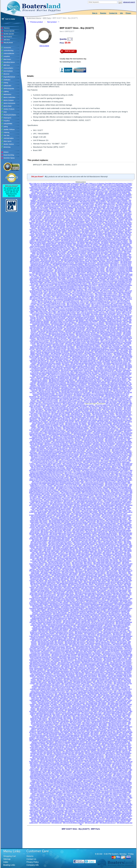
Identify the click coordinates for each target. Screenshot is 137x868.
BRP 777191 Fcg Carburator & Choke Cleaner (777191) (107, 305)
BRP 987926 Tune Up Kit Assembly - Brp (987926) (60, 319)
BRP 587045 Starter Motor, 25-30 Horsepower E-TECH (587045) (84, 746)
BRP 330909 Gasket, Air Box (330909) (73, 257)
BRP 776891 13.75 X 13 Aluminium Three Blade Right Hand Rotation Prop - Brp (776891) (69, 299)
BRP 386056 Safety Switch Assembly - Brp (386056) (58, 211)
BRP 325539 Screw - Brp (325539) (55, 221)
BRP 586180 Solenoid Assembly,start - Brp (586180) (57, 245)
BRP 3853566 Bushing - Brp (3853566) (87, 321)
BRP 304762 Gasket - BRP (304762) (86, 695)
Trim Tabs (7, 135)
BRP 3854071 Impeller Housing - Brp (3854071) (63, 323)
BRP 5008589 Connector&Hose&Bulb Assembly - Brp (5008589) (113, 195)
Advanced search (129, 2)
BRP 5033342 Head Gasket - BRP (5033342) (64, 656)
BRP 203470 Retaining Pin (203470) (72, 193)
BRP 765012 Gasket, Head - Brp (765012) (87, 373)
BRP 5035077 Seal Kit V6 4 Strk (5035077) (83, 667)
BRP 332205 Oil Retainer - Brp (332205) (62, 224)
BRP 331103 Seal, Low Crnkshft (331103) (102, 557)
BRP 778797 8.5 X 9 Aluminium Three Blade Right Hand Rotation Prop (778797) (70, 310)
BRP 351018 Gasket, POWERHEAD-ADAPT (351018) (112, 720)
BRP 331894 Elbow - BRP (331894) (42, 559)
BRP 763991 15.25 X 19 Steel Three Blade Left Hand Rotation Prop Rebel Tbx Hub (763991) (62, 782)
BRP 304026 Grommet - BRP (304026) (120, 693)
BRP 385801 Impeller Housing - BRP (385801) (94, 728)
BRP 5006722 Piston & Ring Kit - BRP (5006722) (53, 612)
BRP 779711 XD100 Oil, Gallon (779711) (93, 312)
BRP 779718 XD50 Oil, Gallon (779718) (65, 313)
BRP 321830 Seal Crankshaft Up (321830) (85, 533)
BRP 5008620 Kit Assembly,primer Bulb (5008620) (53, 199)
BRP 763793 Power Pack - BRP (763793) (85, 771)
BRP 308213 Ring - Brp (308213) (48, 275)
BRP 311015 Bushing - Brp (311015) (114, 275)
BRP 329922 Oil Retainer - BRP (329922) (70, 704)
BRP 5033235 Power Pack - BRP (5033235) (62, 653)
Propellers (7, 121)
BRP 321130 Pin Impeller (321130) (62, 529)
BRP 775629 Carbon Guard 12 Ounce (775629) (109, 295)
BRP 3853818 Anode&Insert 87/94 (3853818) (110, 727)
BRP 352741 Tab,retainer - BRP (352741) (57, 722)
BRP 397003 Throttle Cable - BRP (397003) (86, 734)
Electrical (6, 74)
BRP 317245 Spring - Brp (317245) (40, 408)
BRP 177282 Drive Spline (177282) (62, 189)
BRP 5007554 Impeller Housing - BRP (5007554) (76, 622)
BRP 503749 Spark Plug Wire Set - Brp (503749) (82, 448)
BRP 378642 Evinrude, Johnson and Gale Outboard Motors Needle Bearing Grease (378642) (93, 349)
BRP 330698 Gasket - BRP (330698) (101, 555)
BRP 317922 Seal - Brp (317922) (55, 215)
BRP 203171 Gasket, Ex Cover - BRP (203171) (49, 502)
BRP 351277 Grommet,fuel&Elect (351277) (96, 721)
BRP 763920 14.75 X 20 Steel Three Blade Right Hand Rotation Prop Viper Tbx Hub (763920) (88, 475)
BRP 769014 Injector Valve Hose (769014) (112, 291)
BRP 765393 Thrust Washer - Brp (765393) (115, 458)
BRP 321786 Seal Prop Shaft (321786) (97, 532)
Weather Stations (9, 144)
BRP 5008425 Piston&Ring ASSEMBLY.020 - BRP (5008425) (69, 628)
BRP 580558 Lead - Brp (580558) (122, 452)
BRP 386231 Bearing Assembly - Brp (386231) (114, 211)
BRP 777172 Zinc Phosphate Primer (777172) (66, 300)
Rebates (6, 152)
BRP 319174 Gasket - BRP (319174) (77, 702)
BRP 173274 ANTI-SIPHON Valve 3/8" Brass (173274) (71, 342)
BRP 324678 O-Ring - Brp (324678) (94, 220)
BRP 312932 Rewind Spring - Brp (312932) (72, 207)
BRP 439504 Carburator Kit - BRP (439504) (77, 597)
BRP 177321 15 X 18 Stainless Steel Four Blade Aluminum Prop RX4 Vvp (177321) (94, 690)
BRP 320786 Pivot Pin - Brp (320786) (47, 254)
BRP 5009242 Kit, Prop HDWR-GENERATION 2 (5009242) (85, 631)
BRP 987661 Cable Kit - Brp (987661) (56, 317)
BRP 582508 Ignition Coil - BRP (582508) (99, 709)
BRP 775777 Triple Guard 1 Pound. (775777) (42, 298)
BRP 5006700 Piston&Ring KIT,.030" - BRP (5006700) (113, 750)
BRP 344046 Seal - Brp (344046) (100, 231)
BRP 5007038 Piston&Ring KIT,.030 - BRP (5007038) (99, 618)
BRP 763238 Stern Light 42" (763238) (65, 748)
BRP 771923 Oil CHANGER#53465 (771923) (114, 802)
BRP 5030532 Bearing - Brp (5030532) (115, 440)
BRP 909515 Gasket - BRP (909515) (110, 812)
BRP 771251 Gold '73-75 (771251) (82, 292)
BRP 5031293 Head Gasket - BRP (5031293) (51, 643)
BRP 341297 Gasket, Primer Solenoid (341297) (67, 229)
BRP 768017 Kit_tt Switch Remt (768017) (117, 798)
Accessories (7, 48)
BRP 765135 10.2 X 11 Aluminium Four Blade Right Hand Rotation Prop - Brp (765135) (71, 376)
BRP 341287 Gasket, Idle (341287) (51, 572)
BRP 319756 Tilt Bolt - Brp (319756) (55, 253)
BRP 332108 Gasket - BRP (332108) (107, 559)
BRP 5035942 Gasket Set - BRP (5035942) (56, 670)
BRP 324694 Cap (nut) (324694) (115, 220)
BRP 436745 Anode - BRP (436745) (64, 593)
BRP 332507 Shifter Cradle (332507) (118, 704)
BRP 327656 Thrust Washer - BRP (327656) (65, 548)
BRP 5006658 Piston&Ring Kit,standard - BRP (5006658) (97, 604)
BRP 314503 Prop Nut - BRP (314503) (70, 518)
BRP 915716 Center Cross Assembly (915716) (78, 813)
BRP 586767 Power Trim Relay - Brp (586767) (114, 246)
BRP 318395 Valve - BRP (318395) (61, 700)
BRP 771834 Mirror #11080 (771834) (120, 800)
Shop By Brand (8, 43)
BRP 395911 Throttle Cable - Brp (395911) (49, 427)
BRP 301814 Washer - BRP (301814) (91, 504)
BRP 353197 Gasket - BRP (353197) (80, 722)
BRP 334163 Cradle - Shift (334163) (100, 714)
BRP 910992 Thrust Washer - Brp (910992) (77, 466)
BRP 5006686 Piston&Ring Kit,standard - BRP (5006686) (63, 610)
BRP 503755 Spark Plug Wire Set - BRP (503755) (98, 761)
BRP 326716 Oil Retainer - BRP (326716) (60, 546)
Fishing (6, 83)
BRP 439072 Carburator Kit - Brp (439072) (48, 241)
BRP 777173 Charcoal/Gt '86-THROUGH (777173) (95, 300)
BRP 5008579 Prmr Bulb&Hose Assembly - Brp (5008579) (56, 395)
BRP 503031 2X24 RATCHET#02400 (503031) (108, 637)
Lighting (6, 92)
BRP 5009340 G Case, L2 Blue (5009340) (62, 438)
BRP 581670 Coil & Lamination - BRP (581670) (73, 709)
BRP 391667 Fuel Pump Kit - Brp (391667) (101, 355)
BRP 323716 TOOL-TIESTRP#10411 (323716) (57, 218)
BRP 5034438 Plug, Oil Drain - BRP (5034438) (43, 664)
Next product (53, 22)
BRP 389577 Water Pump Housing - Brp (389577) (98, 353)
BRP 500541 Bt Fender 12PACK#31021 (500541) (83, 603)
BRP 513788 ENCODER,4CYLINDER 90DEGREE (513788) (55, 452)
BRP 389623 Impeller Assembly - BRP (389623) (53, 585)
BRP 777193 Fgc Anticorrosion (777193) (70, 462)
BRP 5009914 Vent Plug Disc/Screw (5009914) (93, 202)
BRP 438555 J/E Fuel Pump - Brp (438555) (75, 236)
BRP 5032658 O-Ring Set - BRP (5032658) (88, 647)
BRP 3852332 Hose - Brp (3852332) (98, 424)
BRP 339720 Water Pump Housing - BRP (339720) (96, 568)
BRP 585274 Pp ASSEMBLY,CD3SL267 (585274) (100, 742)
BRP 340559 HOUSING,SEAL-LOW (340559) (97, 569)
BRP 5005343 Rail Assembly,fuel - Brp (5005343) (106, 433)
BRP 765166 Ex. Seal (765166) (45, 285)
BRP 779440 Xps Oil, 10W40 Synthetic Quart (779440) (57, 810)
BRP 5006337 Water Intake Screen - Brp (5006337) (44, 436)
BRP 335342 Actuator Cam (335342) (77, 227)
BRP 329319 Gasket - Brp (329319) (61, 256)
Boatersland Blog (9, 155)
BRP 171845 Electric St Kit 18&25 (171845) (52, 685)
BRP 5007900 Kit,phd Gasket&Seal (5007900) (90, 625)
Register (103, 13)
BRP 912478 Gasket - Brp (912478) (46, 377)
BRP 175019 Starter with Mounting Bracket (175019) (88, 501)
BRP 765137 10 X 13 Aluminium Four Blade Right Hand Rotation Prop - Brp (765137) (63, 284)
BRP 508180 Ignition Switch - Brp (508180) (115, 209)
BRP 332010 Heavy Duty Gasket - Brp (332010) (53, 415)
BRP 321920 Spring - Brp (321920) (56, 278)
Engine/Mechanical (9, 77)
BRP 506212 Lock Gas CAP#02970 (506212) (50, 679)
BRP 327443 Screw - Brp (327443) (99, 410)
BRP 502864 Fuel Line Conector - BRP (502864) (114, 632)
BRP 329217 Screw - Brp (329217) (40, 413)
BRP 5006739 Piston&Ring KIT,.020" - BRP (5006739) (107, 617)
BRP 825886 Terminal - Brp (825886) (89, 465)
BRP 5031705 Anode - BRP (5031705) (43, 757)
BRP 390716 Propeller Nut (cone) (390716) (48, 355)
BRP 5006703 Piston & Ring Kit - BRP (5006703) (76, 752)
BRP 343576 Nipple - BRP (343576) (117, 572)
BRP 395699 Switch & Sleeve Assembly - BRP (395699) (53, 732)
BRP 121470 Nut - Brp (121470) (91, 397)
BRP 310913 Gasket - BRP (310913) (103, 509)
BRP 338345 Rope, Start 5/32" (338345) (107, 565)
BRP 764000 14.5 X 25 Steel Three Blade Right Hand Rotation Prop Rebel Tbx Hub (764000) (58, 481)
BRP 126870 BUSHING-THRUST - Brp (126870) (115, 397)
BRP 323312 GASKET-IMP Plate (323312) (110, 536)
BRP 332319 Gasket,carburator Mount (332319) (88, 224)
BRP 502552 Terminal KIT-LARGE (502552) (87, 632)
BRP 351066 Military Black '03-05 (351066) (70, 721)
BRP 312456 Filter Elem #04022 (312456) (60, 512)
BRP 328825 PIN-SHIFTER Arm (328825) (77, 553)
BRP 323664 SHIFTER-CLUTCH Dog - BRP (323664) (116, 539)
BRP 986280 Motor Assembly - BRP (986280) (68, 819)
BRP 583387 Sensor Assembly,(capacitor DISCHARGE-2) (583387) (109, 241)
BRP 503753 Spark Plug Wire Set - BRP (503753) (69, 761)
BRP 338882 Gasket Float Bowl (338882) (76, 566)
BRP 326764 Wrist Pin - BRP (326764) (105, 546)
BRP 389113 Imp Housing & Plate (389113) (103, 426)
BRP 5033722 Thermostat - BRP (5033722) (90, 658)
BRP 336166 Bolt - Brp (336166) (47, 419)
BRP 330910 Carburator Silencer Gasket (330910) (70, 222)
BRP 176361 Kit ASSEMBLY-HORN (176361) (107, 688)
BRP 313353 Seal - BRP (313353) (81, 514)
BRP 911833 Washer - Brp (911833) (93, 316)
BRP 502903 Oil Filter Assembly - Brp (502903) (118, 438)
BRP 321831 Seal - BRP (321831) (108, 533)
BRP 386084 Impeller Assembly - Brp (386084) (87, 211)
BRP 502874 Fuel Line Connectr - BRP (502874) (82, 635)
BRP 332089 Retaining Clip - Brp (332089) (79, 415)
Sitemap (7, 859)
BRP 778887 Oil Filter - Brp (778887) (46, 312)
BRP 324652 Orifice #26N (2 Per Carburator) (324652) (59, 409)
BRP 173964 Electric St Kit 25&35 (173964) (50, 497)
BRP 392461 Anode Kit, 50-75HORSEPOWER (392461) (79, 729)
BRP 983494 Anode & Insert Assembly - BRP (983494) (79, 816)
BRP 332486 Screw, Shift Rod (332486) (96, 257)
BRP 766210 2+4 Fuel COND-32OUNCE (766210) (86, 792)
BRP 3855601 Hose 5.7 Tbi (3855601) (48, 426)
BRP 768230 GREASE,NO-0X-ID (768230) (97, 459)
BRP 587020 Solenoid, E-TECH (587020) (53, 746)
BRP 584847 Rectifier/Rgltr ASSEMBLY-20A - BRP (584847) (95, 739)
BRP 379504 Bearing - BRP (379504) (40, 578)
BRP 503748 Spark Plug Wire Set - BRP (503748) (54, 760)
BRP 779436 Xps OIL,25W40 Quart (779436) (95, 462)
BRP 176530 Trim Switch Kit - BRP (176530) (98, 689)
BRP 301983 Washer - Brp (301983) (93, 193)
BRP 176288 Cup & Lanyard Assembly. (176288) (50, 344)
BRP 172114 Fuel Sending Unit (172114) (112, 341)
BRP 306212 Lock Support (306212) (87, 274)
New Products (8, 37)
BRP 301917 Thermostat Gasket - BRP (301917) (117, 504)
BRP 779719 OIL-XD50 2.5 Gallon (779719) (65, 465)
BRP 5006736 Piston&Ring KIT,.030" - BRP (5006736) (116, 615)
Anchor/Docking (9, 51)
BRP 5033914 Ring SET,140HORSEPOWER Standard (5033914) (81, 447)
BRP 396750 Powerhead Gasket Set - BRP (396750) (58, 734)
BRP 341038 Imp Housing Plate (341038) (62, 571)
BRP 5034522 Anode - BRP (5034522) (68, 664)
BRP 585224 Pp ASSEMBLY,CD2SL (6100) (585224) (70, 742)
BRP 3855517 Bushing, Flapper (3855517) (116, 380)
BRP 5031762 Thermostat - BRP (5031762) (92, 757)
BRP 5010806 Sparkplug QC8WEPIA (93, 484)
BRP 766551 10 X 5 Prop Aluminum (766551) (115, 796)
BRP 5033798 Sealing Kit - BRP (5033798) (115, 658)
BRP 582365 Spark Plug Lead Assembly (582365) (75, 241)
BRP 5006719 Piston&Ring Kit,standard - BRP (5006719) (86, 611)
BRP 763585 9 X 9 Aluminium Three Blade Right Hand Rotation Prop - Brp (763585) (82, 280)
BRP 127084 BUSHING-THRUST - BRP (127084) (75, 683)
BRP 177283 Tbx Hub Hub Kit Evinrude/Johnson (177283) (90, 189)
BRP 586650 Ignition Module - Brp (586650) (88, 246)
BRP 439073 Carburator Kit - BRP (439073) (53, 596)
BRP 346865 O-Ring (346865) (56, 484)
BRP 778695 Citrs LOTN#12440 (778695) (48, 307)
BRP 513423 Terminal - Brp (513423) (85, 263)
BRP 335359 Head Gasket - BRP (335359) (109, 717)
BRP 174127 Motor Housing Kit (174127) (62, 210)
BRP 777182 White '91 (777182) (76, 303)
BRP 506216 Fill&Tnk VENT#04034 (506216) (56, 681)
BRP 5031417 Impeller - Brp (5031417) (51, 330)
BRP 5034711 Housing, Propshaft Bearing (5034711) (94, 337)
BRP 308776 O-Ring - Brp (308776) (92, 204)
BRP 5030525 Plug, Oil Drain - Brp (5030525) (50, 325)
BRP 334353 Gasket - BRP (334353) (41, 715)
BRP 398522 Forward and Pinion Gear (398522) (103, 427)
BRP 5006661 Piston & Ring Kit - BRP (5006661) (86, 605)
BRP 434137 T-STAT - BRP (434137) (120, 589)
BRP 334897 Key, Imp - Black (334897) (115, 715)
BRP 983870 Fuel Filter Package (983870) (108, 816)
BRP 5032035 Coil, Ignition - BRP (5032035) (82, 644)
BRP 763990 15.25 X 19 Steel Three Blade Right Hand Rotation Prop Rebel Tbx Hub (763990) (102, 479)
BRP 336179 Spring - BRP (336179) (82, 562)
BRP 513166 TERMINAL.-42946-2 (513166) (98, 451)
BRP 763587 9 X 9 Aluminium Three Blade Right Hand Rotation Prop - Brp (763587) (74, 281)
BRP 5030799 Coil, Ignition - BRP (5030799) (44, 640)
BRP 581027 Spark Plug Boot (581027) (108, 263)
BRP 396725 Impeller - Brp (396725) (60, 360)
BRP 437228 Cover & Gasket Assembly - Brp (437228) (76, 370)
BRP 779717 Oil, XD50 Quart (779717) (41, 313)
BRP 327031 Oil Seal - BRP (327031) (94, 547)
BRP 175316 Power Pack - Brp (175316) (108, 210)
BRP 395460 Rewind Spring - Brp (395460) (84, 358)
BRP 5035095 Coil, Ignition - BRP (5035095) (109, 667)
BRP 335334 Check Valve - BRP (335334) (84, 717)
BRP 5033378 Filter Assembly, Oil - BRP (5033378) (92, 656)
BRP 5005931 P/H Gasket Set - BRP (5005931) (104, 735)
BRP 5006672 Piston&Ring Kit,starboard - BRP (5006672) (104, 607)
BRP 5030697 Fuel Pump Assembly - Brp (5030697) (78, 325)
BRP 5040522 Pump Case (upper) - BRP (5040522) (100, 674)
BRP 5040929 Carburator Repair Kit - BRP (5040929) (82, 676)
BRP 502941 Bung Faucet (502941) (81, 433)
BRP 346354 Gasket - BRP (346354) (96, 576)
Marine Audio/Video (9, 97)
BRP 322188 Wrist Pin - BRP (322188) (47, 534)
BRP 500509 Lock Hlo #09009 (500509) (64, 600)
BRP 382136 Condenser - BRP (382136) (81, 579)
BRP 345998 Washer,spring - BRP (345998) (116, 575)
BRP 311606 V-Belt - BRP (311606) (117, 511)
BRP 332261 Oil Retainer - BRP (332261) (85, 561)
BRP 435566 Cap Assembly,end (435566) (65, 367)
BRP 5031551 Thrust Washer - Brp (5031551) (78, 331)
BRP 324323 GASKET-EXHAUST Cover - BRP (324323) (64, 541)
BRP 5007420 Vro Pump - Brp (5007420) (100, 391)
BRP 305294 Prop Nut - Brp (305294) (84, 195)
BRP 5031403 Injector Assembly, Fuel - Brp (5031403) (68, 441)
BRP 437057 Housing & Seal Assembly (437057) (88, 593)
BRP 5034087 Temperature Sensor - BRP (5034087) (45, 661)
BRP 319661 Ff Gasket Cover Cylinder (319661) (103, 523)
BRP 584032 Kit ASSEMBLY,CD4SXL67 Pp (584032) (82, 711)
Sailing (6, 127)
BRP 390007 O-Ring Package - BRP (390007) (81, 585)
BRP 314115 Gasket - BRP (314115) (90, 516)
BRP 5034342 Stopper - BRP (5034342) (69, 663)
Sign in (95, 13)
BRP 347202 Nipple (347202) (74, 484)
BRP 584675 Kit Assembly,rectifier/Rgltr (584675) (64, 739)
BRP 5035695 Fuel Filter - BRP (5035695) (62, 668)
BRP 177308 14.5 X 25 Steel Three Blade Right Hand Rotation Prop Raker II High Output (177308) (57, 183)
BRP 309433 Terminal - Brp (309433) (92, 275)
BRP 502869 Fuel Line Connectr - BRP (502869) (98, 633)
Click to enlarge (44, 46)
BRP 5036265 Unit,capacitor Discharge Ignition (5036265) (63, 671)
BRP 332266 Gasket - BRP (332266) (108, 561)
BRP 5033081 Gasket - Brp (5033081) (111, 334)
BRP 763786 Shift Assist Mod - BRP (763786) (77, 767)
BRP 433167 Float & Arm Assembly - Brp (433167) (104, 429)
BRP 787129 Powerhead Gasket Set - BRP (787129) (113, 810)
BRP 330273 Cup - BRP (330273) (67, 554)
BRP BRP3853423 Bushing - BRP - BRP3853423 (90, 821)
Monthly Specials (9, 34)
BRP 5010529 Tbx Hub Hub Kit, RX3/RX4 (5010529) (89, 438)
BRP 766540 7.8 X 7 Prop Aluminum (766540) (114, 792)
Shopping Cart (10, 856)
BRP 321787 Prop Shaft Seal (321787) (120, 532)
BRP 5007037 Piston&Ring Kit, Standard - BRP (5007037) (66, 618)
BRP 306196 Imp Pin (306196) (67, 274)
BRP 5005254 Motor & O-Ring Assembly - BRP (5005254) (102, 601)
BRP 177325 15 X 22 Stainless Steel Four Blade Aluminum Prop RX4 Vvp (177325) (89, 692)
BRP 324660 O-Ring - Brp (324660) (73, 220)
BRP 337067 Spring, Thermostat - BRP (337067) (107, 564)
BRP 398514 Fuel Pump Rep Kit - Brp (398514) (118, 235)
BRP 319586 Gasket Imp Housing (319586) (76, 523)
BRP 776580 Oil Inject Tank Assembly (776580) (102, 805)
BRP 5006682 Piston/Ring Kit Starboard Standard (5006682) (102, 608)
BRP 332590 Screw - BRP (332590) (61, 706)
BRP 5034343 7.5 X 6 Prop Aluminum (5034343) (95, 663)
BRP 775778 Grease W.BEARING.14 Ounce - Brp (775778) (73, 298)
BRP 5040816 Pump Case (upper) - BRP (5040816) (51, 676)
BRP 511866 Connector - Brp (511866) (74, 451)
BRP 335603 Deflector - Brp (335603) (48, 228)
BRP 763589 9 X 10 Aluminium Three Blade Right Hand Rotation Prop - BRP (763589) (86, 766)
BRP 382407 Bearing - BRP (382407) (78, 580)
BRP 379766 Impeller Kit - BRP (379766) (88, 578)
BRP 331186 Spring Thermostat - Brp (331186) (118, 222)
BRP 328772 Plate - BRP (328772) (55, 553)
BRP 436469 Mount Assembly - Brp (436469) (80, 431)
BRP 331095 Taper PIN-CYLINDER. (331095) (76, 557)
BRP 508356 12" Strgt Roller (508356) (80, 707)
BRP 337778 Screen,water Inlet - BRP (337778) (58, 565)
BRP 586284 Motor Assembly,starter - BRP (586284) (86, 743)
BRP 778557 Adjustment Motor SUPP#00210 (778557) (78, 806)
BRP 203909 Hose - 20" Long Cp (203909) (98, 502)
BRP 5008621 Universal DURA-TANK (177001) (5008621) (85, 199)
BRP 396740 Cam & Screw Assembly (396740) (85, 360)
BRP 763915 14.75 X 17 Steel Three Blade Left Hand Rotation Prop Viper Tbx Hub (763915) (84, 490)
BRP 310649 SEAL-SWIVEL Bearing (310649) (58, 509)
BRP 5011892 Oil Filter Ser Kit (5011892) (117, 484)
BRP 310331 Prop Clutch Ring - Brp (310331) (57, 206)
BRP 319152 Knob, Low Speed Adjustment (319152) (108, 252)
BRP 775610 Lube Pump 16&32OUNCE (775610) (57, 295)
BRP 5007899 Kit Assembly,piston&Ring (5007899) (62, 625)
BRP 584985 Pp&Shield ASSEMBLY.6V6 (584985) (53, 741)
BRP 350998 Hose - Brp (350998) (114, 232)
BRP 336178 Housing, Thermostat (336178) (72, 228)
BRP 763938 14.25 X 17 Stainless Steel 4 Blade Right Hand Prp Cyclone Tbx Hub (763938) (96, 371)
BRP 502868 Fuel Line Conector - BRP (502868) (69, 633)
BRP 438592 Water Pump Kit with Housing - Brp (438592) (110, 238)
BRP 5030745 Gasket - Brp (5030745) (54, 327)
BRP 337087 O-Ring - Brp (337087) (87, 419)
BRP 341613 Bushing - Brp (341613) (92, 229)
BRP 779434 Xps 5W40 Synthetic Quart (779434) (85, 770)
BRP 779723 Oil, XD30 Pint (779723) (87, 313)
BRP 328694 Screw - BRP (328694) (49, 551)
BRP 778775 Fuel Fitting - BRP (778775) (52, 768)
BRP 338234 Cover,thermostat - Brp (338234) (62, 346)
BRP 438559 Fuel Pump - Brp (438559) (48, 238)
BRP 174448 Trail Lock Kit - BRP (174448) (109, 498)
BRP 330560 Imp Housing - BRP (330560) (56, 555)
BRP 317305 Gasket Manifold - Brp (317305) (64, 408)
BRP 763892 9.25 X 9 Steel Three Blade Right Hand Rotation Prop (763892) (107, 454)
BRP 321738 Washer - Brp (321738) (117, 207)
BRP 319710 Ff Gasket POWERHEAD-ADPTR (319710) (67, 525)
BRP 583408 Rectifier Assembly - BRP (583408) (50, 710)
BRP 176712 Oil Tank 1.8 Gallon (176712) (71, 401)
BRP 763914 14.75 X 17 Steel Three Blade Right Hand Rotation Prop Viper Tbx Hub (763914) (86, 774)
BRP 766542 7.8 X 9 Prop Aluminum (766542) (68, 793)
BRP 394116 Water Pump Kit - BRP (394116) (73, 731)
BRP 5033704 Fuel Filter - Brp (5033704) (63, 335)
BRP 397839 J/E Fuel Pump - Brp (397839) (42, 362)
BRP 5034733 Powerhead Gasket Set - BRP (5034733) (45, 665)
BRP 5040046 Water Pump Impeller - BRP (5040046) (54, 763)
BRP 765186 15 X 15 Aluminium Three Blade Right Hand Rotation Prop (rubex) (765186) (80, 270)
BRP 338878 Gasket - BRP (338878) (53, 566)
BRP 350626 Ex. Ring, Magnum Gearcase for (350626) (45, 232)
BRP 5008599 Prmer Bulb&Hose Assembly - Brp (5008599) (46, 196)
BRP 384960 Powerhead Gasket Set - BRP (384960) (92, 725)
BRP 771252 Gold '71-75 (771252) (102, 292)
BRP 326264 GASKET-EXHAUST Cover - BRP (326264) (112, 544)
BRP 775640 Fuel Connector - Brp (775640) (64, 296)
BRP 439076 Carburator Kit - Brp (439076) (118, 260)
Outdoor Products (9, 109)
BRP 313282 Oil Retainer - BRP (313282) (110, 512)
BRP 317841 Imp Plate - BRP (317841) (51, 523)
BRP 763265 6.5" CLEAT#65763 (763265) (111, 748)
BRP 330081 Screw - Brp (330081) (81, 413)
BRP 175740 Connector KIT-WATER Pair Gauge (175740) (54, 688)
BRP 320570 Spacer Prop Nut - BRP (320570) (86, 526)
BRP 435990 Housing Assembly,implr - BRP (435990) (112, 592)
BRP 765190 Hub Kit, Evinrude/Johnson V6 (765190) (86, 458)
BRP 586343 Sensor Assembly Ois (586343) (114, 743)
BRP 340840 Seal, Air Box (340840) (39, 571)
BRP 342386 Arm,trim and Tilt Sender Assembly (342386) (63, 420)
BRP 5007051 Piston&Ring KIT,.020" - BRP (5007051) (62, 619)
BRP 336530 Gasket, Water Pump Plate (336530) (107, 562)
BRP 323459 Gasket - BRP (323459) (84, 537)
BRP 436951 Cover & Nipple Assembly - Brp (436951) (111, 369)
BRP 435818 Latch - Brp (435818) (114, 367)
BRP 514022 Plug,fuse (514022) (82, 452)
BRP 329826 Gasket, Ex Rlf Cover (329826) (72, 703)
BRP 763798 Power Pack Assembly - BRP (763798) (113, 771)
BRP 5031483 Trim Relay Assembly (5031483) (51, 331)
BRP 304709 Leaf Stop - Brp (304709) (46, 274)
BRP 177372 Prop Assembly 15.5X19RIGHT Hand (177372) (59, 402)
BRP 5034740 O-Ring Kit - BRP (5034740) (73, 665)
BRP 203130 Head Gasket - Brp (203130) (49, 193)
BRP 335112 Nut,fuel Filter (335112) (95, 260)
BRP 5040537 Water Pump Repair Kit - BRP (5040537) (91, 675)
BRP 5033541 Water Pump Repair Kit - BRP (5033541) (74, 657)
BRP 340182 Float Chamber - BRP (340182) (49, 569)
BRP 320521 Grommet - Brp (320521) (98, 253)
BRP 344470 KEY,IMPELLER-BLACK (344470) (92, 573)
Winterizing (7, 147)
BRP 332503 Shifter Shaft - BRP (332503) (94, 704)
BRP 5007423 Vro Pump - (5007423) (47, 392)
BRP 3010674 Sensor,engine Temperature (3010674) (65, 504)
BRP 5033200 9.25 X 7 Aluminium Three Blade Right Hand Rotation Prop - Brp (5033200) (65, 445)
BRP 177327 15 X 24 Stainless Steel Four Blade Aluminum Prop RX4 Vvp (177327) (72, 186)
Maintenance (7, 94)
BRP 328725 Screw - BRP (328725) (71, 551)
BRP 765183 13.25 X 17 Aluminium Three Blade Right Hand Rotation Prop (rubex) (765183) (79, 268)
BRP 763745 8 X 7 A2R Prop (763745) (103, 282)
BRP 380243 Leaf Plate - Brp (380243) (76, 424)
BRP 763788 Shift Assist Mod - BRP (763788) (104, 767)
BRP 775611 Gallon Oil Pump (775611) (83, 295)
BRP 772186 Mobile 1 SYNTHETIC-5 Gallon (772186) (69, 803)
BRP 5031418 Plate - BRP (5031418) (75, 643)
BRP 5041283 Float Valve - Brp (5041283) (99, 449)
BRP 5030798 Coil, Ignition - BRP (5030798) (118, 639)
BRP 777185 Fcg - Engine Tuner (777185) (98, 303)
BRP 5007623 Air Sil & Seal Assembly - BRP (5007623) (58, 624)
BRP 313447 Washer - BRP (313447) (64, 515)
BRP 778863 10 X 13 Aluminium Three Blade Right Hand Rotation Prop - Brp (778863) (54, 185)
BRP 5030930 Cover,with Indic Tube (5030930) (109, 327)
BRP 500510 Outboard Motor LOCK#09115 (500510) (91, 600)
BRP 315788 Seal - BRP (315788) (95, 520)
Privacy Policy (33, 862)
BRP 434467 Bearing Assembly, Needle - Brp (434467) (80, 366)
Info (121, 13)
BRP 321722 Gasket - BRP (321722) (74, 532)
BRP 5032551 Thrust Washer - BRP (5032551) (62, 647)
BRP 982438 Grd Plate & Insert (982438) (109, 814)
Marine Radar (8, 106)
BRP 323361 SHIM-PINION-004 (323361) (61, 537)
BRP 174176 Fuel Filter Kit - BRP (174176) (75, 497)
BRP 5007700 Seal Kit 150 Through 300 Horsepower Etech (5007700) (95, 624)
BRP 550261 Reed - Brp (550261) (102, 452)
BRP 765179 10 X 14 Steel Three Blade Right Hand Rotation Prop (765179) (62, 287)
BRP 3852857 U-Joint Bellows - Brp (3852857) (109, 319)
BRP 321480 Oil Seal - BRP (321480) (60, 530)
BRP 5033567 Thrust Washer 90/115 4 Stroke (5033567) (107, 657)
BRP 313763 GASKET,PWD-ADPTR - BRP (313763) (117, 515)
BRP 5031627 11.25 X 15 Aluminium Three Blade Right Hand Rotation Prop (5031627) (80, 756)
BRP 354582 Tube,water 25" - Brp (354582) (100, 423)
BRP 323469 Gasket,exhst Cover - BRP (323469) (109, 537)
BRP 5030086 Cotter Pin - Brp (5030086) (43, 440)
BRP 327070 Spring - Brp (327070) (45, 222)
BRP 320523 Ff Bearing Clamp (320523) (84, 277)
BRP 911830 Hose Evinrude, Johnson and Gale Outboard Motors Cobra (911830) (59, 316)
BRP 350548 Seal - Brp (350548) (39, 422)
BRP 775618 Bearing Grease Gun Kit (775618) (49, 805)
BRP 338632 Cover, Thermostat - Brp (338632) (115, 346)
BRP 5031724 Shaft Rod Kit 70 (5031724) (67, 757)
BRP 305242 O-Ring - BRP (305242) (71, 696)
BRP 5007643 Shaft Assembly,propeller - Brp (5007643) (107, 392)
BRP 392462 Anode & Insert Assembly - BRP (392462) (112, 729)
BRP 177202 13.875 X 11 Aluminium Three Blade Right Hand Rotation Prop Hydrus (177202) (74, 188)
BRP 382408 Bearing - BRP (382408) (100, 580)
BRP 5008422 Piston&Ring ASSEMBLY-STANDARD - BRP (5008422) (52, 626)
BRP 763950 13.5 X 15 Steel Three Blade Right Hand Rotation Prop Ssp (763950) (79, 487)
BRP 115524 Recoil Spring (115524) (92, 493)
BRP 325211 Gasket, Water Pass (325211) (60, 543)
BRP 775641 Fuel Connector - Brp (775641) (90, 296)
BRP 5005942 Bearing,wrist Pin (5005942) (60, 434)
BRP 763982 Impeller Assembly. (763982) (111, 778)
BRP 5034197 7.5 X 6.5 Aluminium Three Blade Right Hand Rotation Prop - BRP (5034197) (86, 661)
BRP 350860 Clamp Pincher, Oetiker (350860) (83, 720)
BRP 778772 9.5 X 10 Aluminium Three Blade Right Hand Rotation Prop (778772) (83, 307)
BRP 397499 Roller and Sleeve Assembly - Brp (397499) (115, 360)
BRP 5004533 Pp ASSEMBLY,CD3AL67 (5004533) (52, 383)
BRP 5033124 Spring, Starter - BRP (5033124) (66, 650)
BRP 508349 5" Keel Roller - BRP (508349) (60, 682)
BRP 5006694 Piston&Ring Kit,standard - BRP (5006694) (90, 749)
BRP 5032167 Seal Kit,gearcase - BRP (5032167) (86, 646)
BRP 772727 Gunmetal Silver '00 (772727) (81, 293)
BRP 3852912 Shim (45, 823)
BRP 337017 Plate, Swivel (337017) (111, 345)
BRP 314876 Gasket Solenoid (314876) (116, 519)
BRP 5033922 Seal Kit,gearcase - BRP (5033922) (89, 660)
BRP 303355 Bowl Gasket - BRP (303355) (102, 507)
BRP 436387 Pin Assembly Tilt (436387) (84, 369)
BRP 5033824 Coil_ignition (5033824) (63, 660)
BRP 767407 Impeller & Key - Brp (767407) (96, 289)
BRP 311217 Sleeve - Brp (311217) (105, 206)
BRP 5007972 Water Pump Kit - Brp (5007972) (69, 394)
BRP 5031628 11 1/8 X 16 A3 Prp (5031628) (118, 756)
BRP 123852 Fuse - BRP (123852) (103, 682)
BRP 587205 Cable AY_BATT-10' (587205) (115, 746)
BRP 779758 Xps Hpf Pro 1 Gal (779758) (116, 486)
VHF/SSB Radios (9, 138)
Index (6, 862)
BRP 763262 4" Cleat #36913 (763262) (88, 748)
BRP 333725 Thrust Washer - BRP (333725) (68, 713)
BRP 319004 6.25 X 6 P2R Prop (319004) (54, 406)
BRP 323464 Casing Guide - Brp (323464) (103, 278)
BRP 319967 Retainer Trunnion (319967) (60, 277)
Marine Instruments (9, 103)
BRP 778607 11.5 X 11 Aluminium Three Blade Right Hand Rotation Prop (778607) (67, 306)
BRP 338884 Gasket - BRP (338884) (99, 566)
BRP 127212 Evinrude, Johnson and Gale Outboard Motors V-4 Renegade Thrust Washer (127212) (81, 397)
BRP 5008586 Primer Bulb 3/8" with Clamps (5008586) (89, 395)
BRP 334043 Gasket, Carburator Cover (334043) (75, 714)
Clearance (7, 28)
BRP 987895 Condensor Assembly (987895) (77, 820)
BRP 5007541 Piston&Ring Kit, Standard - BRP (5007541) (114, 621)
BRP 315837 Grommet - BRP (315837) (117, 520)
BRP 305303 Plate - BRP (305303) (92, 696)
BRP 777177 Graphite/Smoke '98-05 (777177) (103, 302)
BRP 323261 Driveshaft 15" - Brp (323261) (78, 278)
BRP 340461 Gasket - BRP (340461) (72, 569)
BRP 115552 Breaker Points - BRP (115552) (116, 493)
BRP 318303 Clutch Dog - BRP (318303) (115, 699)
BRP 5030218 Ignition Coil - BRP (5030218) (109, 635)
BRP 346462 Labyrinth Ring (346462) (120, 420)
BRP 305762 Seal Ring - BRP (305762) (64, 697)
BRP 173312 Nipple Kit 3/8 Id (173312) (70, 397)
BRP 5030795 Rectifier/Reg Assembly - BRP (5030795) (89, 639)
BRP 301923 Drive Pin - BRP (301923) (40, 505)
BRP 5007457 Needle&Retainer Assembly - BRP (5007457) (80, 621)
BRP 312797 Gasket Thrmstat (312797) (48, 207)
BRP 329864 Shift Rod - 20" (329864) (46, 704)
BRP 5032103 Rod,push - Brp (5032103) (112, 442)
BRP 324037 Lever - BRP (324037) (108, 540)
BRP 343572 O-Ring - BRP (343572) (95, 572)
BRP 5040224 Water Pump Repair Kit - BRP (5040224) (107, 672)
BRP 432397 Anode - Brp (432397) (52, 429)
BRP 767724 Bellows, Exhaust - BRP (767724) (66, 798)
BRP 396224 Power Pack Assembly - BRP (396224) (84, 732)
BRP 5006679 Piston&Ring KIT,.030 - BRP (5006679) (69, 608)
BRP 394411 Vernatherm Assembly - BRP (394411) (101, 731)
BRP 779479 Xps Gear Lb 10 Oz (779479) (65, 486)
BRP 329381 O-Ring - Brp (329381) (109, 256)
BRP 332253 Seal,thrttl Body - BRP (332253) (59, 561)
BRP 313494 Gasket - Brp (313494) (102, 213)
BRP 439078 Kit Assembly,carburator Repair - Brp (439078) (46, 261)
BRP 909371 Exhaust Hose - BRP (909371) (87, 812)
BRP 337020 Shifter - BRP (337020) (82, 564)
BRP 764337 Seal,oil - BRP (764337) (92, 788)
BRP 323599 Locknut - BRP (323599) (60, 539)
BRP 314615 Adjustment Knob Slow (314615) (81, 405)
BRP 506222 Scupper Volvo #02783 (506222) (110, 681)
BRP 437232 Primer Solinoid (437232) (104, 370)
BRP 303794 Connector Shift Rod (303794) (60, 195)
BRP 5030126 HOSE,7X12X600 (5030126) (68, 440)
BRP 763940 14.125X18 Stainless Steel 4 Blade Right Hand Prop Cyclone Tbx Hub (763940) (106, 455)
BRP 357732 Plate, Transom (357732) (70, 724)
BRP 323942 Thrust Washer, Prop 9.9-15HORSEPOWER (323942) (51, 540)
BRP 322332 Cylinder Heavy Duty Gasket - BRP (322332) (75, 534)
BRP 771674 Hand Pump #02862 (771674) (97, 800)
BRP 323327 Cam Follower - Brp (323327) (78, 217)
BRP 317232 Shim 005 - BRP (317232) (108, 522)
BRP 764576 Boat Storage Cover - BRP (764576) (118, 788)
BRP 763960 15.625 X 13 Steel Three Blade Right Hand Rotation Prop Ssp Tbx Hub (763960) (82, 488)
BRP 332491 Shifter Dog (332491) (118, 257)
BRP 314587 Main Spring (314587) (91, 518)
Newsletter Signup (9, 158)
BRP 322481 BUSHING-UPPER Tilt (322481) (105, 534)
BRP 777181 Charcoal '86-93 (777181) (55, 303)
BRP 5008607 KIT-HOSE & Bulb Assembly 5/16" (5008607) (114, 196)
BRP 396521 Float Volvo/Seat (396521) (57, 359)
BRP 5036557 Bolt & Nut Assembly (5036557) (50, 759)
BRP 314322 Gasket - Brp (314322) (57, 405)
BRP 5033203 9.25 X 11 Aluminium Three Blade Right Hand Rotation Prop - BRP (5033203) (67, 651)
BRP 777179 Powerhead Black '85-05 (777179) (114, 461)
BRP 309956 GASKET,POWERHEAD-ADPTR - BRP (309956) (54, 508)
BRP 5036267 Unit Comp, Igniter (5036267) (93, 671)
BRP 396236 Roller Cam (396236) (107, 358)
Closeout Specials (9, 31)
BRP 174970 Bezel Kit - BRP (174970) (61, 501)
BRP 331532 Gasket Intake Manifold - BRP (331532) (71, 558)
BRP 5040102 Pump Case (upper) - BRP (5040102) (85, 763)
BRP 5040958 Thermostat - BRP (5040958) (110, 676)
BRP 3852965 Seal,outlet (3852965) (95, 320)
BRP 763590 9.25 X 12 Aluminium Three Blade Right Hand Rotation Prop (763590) (67, 282)
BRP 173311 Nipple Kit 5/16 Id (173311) (106, 495)
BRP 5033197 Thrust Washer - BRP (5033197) (93, 650)
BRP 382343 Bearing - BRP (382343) (55, 580)
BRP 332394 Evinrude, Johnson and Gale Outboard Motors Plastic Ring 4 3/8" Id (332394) (78, 225)
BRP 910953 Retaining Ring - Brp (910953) (103, 314)
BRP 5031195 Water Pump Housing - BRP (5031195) (80, 642)
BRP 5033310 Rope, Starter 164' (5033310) (88, 653)
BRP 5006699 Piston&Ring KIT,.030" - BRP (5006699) (81, 750)
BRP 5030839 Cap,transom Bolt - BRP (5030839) (72, 640)
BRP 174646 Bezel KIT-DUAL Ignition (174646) (88, 500)
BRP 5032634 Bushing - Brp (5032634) (81, 444)
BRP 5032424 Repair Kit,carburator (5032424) (62, 334)
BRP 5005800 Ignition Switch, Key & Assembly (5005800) (84, 385)
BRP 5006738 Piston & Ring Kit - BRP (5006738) (77, 617)
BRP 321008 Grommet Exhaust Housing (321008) (59, 527)
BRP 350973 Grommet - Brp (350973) (93, 232)
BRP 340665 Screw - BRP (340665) (121, 569)
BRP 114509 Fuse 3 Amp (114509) (71, 493)
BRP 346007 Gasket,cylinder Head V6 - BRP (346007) (69, 576)
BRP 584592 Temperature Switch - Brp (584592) (115, 242)
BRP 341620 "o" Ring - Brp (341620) (113, 229)
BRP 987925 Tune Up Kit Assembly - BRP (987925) (105, 820)
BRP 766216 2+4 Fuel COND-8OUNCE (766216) (46, 289)
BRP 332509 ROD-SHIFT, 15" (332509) (104, 415)
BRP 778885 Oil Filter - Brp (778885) (104, 310)
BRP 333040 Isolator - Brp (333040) (77, 406)
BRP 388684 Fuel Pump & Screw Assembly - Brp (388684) (111, 352)
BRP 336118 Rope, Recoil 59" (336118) (59, 562)
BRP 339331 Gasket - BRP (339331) (48, 568)
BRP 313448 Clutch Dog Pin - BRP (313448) (88, 515)
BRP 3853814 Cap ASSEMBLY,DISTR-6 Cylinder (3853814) (80, 727)
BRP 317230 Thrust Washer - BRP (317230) (83, 522)
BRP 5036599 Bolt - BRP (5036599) (74, 759)
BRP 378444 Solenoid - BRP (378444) (66, 725)
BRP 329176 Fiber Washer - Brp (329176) (120, 412)
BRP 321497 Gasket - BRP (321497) (82, 530)
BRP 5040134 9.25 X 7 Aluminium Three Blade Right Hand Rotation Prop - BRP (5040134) (55, 764)
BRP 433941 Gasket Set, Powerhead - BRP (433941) (65, 589)
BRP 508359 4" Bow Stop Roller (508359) (103, 707)
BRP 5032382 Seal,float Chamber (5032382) (109, 332)
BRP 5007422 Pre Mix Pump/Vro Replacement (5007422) (103, 436)
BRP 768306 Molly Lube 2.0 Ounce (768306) (86, 291)
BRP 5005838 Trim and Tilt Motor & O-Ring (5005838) (65, 604)
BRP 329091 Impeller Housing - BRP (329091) (101, 702)
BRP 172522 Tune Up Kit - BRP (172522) (104, 685)
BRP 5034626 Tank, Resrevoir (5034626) (41, 337)
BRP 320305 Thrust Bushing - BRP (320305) (59, 526)
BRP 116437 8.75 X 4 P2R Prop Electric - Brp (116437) (83, 338)
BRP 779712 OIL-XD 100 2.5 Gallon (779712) (118, 312)
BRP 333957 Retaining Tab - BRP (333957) (48, 714)
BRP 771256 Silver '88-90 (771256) (120, 459)
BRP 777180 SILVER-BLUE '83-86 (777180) (49, 806)
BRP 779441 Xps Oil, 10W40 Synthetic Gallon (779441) (105, 463)
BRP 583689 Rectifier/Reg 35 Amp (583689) (77, 710)
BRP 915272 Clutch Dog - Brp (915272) (109, 377)
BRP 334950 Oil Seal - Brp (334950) (60, 417)
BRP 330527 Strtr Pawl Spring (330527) (50, 257)
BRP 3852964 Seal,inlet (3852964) (74, 320)
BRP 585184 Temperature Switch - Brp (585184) (71, 243)
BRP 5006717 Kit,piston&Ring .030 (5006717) (91, 754)
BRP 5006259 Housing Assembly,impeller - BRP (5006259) (63, 736)
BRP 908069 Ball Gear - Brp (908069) (53, 466)
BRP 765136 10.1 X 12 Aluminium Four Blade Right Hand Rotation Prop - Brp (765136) (103, 456)
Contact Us (113, 13)
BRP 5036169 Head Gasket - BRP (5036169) (82, 670)
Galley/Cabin (7, 86)
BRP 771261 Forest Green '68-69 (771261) (42, 461)
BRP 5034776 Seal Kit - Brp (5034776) (57, 448)
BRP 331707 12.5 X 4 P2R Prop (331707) (99, 558)
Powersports (7, 118)
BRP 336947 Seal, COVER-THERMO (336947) (86, 345)
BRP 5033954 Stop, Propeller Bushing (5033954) (118, 660)
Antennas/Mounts (9, 53)
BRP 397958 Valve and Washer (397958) (67, 362)
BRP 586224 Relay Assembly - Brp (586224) (86, 245)
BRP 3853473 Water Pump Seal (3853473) (62, 321)
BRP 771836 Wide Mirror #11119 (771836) (65, 802)
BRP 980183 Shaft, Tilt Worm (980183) (103, 813)
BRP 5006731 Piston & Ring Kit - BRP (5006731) (93, 614)
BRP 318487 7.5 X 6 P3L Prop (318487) (83, 700)
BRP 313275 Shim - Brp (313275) (61, 213)
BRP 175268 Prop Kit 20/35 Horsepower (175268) (96, 686)
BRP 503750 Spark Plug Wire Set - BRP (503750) (83, 760)
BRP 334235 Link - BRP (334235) (121, 714)
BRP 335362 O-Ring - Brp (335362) (98, 227)
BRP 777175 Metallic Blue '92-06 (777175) (50, 302)
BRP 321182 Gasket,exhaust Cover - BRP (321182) (87, 529)
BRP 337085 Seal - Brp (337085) (67, 419)
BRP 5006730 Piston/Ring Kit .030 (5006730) (66, 614)
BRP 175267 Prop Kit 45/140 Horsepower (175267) (66, 686)
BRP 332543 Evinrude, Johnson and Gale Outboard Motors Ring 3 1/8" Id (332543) (72, 259)
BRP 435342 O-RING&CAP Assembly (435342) (102, 430)
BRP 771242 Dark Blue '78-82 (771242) (60, 292)
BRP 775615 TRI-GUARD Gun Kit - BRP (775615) (100, 803)
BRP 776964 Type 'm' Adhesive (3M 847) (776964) (109, 299)
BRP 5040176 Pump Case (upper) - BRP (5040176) (97, 764)
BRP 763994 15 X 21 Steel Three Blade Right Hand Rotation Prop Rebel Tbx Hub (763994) (106, 480)
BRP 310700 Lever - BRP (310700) (82, 509)
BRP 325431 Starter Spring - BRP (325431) (111, 543)
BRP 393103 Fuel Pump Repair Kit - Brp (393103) (54, 356)
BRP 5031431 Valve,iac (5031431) (96, 330)
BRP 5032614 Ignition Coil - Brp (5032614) (56, 444)
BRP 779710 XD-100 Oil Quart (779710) (69, 312)
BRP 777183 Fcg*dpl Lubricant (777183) (92, 483)
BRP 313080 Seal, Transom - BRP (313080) (85, 512)
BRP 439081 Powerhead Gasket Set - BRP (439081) (81, 596)
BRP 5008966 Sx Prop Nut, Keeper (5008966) (83, 200)
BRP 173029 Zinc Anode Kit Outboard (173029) (81, 495)
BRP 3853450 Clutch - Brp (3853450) (117, 320)
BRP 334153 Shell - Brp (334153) (50, 260)
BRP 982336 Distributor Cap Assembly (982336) (53, 814)
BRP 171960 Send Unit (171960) (49, 399)
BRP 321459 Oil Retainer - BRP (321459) (115, 529)
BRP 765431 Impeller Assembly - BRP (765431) (57, 792)
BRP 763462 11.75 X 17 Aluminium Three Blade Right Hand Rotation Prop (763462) (100, 248)
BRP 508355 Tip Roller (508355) (83, 682)
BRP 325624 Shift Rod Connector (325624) (78, 221)
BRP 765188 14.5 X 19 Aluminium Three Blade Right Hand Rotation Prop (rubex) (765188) (80, 271)
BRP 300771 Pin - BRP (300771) (40, 504)
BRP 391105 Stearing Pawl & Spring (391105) (75, 355)
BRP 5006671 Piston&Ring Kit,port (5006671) (74, 607)
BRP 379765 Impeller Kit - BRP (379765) (63, 578)
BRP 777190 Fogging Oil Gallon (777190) (78, 305)
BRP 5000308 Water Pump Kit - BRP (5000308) (104, 597)
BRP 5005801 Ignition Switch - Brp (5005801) (114, 385)
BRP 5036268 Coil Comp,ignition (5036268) (119, 671)
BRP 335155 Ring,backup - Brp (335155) (116, 225)
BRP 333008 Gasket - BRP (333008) (108, 706)
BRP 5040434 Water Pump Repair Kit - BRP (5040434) (69, 674)
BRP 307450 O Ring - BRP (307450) (112, 697)
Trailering (6, 132)
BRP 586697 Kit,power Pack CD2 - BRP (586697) (92, 745)
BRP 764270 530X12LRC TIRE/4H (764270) (68, 788)
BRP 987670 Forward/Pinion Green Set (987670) (81, 317)
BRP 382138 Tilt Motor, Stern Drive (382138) (106, 579)
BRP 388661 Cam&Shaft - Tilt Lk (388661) (82, 352)
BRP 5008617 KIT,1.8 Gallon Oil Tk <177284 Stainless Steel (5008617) (94, 197)
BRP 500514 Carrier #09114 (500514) (74, 601)
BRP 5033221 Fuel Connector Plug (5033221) (107, 651)
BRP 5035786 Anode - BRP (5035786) (86, 668)
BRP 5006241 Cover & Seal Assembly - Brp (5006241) (116, 434)
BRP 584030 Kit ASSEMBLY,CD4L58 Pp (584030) (52, 711)
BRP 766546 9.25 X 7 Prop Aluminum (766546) (77, 795)
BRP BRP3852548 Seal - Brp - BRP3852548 (118, 469)
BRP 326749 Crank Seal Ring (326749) (77, 410)
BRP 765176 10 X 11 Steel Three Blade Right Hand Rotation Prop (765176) (71, 791)
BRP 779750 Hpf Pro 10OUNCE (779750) (86, 810)
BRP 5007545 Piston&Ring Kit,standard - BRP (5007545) (45, 622)
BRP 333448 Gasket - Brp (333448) (93, 416)
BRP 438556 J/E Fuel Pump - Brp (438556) (101, 236)
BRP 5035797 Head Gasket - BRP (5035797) (110, 668)
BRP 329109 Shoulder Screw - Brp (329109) (94, 412)
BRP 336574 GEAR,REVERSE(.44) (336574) (58, 564)
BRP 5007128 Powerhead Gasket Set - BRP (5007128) (94, 619)
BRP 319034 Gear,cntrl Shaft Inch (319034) (80, 252)
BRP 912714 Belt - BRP (92, 823)
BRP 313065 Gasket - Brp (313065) (96, 207)
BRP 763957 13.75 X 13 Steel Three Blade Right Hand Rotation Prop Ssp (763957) (75, 778)
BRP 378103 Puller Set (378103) (118, 724)
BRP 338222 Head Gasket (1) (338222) (84, 565)
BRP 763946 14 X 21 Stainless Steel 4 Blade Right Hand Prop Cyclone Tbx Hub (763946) (85, 491)
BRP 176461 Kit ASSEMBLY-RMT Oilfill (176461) (71, 689)
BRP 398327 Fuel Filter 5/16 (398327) (68, 235)
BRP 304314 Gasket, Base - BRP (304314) (42, 695)
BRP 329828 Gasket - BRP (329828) (96, 703)
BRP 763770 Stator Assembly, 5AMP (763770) (50, 767)
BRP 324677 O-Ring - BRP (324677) (92, 541)
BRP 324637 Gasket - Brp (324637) (52, 220)
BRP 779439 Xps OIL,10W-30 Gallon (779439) (75, 463)
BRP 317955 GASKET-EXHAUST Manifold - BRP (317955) (86, 699)
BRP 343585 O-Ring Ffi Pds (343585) (79, 231)
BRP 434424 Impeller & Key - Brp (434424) (52, 366)
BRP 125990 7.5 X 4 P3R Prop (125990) (91, 185)
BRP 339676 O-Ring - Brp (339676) (117, 228)
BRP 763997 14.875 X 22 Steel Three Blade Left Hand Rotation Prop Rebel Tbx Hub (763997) (72, 785)
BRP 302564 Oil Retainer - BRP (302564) (112, 505)
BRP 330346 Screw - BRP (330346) (113, 554)
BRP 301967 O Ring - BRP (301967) (62, 505)
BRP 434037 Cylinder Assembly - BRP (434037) (95, 589)
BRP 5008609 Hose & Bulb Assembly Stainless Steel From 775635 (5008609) (51, 197)
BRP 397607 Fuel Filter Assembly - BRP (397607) (114, 734)
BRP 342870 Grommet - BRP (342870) (73, 572)
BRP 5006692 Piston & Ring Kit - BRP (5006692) (55, 611)
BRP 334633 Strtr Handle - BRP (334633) (65, 715)
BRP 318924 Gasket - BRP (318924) (106, 700)
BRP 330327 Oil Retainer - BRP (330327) (90, 554)
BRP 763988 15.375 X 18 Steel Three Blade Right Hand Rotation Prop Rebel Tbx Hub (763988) (81, 780)
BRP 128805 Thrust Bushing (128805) (116, 483)
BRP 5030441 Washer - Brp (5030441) (62, 324)
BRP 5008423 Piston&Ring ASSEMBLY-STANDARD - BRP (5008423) (93, 626)
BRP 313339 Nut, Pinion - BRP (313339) (58, 514)
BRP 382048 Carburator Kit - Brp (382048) (103, 351)
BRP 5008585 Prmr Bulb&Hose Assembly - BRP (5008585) (86, 629)
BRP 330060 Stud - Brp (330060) (61, 413)
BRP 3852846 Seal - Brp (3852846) (85, 319)
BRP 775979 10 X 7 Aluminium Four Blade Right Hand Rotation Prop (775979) (78, 461)
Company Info (33, 865)
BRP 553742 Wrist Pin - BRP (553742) (48, 709)
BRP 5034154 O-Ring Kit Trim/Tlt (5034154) (88, 335)
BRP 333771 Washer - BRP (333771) (92, 713)
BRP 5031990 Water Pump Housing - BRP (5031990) (53, 644)
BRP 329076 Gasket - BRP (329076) (101, 553)
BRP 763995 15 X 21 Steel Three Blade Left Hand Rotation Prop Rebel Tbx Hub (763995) (66, 784)
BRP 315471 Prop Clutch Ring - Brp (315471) (86, 214)
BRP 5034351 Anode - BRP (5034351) (121, 663)
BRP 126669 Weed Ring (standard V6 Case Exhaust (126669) (87, 339)
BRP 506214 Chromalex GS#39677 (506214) (104, 679)
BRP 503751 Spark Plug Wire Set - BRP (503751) (113, 760)
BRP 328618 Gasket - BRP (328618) (86, 550)
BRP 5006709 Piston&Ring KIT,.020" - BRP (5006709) (69, 753)
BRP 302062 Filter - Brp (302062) (108, 402)
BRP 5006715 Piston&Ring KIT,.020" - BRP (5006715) (62, 754)
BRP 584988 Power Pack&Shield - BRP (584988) (82, 741)
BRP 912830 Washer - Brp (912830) (68, 377)
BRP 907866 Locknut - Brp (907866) (111, 465)
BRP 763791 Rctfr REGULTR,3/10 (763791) (60, 771)
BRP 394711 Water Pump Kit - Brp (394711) (108, 356)
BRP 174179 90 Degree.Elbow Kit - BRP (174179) (56, 498)
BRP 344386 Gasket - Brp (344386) (120, 231)
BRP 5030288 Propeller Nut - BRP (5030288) (82, 637)
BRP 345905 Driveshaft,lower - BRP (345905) (64, 575)
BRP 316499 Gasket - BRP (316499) (59, 522)
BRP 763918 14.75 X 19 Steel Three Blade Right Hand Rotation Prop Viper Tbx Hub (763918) (92, 476)
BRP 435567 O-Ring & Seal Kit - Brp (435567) (90, 367)
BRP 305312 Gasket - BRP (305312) (113, 696)
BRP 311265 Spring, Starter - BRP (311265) (94, 511)
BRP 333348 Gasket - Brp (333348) (72, 416)
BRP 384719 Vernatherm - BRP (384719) (119, 582)
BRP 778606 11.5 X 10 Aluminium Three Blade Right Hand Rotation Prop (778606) (109, 183)
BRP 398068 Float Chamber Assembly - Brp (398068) (95, 362)
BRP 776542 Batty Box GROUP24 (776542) (75, 805)
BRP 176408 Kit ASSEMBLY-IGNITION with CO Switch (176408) (83, 344)
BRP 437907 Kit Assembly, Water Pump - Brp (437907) (46, 236)
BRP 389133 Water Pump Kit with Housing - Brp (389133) (67, 353)
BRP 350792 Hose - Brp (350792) (71, 232)
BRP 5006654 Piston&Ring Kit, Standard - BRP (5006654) (77, 738)
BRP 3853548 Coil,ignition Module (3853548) (49, 727)
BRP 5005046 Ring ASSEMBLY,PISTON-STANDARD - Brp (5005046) (87, 383)
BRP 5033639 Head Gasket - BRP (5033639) (64, 658)
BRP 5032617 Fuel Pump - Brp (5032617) (87, 334)
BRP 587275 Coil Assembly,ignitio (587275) (97, 264)
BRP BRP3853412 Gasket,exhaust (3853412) (62, 821)
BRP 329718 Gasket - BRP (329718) (48, 703)
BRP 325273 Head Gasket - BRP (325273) (85, 543)
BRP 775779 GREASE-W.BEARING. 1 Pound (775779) (106, 298)
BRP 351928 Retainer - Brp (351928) (85, 422)
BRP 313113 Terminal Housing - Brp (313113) (48, 403)
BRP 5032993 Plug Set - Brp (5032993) (104, 444)
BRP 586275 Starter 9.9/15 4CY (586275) (58, 743)
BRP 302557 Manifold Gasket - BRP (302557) (87, 505)
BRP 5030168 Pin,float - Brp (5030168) (92, 440)
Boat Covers (7, 59)
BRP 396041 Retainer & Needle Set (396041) (75, 427)
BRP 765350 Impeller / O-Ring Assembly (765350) (71, 273)
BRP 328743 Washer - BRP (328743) (92, 551)
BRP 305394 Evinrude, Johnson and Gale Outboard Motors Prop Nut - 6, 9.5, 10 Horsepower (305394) (66, 203)
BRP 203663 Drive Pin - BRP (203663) (74, 502)
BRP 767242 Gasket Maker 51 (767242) (72, 289)
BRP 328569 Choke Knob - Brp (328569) (116, 254)
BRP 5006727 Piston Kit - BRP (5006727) (108, 612)
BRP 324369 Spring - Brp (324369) (81, 218)
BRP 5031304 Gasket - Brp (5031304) (75, 328)
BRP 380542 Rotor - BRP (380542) (59, 579)
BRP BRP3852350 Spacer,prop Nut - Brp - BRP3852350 (88, 469)
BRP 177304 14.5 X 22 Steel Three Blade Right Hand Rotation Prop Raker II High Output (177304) (68, 190)
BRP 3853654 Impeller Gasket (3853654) (111, 321)
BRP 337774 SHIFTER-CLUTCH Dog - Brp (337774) (113, 419)
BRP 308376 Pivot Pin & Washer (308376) (69, 204)
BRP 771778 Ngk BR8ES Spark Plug (73, 823)
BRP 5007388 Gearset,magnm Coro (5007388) (74, 391)
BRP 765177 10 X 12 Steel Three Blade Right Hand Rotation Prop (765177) (76, 285)
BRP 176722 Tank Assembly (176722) (94, 401)
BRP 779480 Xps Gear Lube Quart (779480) (91, 486)
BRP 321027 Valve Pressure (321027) (85, 527)
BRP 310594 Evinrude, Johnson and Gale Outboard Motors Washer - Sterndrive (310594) (98, 508)
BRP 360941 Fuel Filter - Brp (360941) (64, 348)
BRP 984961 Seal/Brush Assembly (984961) (114, 817)
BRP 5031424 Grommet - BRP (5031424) (98, 643)
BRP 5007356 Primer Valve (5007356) (49, 391)
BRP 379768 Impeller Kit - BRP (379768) (112, 578)
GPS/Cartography (9, 89)
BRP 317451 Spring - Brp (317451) (88, 408)
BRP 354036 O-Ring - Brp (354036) (46, 235)
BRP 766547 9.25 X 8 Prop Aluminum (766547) (105, 795)
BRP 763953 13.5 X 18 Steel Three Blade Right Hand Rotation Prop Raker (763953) (80, 777)
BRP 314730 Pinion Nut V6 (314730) (61, 214)
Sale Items (7, 40)
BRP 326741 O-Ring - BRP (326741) (83, 546)
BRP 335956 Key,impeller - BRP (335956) (60, 718)
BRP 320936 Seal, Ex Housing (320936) (112, 526)
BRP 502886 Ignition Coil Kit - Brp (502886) (61, 209)
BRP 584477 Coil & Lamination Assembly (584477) (62, 242)
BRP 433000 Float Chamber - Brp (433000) (49, 364)
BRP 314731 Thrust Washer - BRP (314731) (115, 518)
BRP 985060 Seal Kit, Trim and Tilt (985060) (114, 378)
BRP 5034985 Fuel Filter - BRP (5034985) (98, 665)
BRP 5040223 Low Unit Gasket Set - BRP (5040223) (76, 672)
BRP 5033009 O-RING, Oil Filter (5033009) (59, 649)
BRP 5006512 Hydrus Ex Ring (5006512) (73, 388)
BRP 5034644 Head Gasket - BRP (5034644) (93, 664)
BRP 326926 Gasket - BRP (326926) (72, 547)
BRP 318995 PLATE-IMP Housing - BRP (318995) (51, 702)
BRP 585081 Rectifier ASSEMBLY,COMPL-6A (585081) (113, 741)
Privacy (128, 13)
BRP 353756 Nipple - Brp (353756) (54, 423)
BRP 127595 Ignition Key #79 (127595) (61, 341)
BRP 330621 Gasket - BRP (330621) (79, 555)
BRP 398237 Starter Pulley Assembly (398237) (59, 586)
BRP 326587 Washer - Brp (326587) (55, 410)
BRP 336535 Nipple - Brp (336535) (62, 345)
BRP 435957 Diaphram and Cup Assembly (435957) (81, 592)
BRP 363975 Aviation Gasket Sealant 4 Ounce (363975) (92, 348)
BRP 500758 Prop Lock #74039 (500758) (103, 622)
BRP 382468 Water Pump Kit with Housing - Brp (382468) (52, 352)
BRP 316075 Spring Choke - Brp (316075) (111, 214)
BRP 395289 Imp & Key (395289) (61, 358)
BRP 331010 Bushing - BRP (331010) (51, 557)
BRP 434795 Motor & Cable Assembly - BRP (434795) (66, 590)
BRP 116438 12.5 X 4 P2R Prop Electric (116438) (89, 494)
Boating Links (9, 865)
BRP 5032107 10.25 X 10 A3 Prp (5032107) (58, 646)
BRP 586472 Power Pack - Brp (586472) (63, 246)
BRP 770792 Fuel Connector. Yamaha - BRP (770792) (94, 799)
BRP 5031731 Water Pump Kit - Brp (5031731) (105, 331)
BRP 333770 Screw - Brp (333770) (106, 259)
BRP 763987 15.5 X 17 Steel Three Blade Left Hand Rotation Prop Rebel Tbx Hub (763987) (102, 780)
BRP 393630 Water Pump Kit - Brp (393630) (82, 356)
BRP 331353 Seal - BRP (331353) (46, 558)
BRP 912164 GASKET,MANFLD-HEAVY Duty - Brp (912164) (48, 468)
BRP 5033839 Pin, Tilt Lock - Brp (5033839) (49, 447)
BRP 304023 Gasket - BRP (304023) (98, 693)
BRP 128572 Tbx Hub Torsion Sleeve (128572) (86, 341)
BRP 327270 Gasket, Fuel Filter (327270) (92, 254)
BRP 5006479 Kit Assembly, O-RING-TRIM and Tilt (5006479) (92, 387)
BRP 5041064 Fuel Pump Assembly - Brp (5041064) (71, 449)
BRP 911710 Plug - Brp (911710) (121, 466)
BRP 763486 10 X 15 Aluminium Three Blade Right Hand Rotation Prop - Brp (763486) (96, 249)
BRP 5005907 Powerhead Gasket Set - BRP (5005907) (74, 735)
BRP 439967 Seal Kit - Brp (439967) (109, 261)
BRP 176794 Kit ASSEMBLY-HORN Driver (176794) (55, 690)
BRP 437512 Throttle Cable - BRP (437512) (116, 593)
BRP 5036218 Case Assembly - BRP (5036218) (110, 670)
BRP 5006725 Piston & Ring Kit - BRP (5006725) (82, 612)
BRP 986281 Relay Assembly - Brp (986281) (61, 380)
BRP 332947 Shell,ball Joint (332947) (50, 416)
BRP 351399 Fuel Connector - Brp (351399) (62, 422)
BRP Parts (7, 65)
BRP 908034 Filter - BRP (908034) (64, 812)
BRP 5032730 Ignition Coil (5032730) (112, 647)
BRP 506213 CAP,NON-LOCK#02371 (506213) (77, 679)
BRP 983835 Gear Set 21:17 (108, 823)
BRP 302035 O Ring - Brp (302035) (87, 402)
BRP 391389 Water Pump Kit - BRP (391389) (50, 729)
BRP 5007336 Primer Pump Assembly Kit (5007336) (94, 390)
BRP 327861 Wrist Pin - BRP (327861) (111, 548)
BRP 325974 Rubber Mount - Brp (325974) (103, 221)
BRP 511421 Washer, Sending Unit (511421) (49, 451)
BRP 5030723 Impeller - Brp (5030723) (105, 325)
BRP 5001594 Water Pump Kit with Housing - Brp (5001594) (93, 381)
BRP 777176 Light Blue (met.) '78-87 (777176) (76, 302)
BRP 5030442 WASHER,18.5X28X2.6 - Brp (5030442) (89, 324)
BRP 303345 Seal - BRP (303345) (79, 507)
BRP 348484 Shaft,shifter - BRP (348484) (111, 718)
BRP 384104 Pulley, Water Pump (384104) (48, 582)
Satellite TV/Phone (9, 130)
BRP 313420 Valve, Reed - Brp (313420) (117, 403)
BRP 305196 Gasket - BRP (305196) (49, 696)
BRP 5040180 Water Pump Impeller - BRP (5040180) (45, 672)
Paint (5, 112)
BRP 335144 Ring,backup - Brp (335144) (83, 417)
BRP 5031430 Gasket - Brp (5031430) (74, 330)
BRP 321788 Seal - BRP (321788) (39, 533)
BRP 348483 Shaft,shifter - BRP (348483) (119, 576)
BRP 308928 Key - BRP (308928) (59, 699)
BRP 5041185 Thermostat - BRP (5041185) (67, 678)
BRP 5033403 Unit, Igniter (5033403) (118, 656)
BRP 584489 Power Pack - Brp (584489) (88, 242)
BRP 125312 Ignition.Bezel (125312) (48, 397)
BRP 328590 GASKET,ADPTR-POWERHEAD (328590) (59, 550)
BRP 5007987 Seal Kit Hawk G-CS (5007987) (117, 625)
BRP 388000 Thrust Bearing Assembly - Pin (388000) (75, 426)
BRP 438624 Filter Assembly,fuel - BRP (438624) (98, 594)
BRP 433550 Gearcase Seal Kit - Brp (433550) (98, 364)
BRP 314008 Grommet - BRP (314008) (67, 516)
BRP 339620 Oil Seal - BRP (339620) (70, 568)
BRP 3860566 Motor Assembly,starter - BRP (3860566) (72, 583)
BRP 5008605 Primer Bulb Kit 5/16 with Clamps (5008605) (80, 196)
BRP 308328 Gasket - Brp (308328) (46, 204)
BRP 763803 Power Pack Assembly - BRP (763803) (66, 773)
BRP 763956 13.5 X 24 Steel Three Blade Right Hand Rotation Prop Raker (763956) (54, 456)
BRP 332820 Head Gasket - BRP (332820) (84, 706)
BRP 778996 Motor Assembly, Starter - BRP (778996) (55, 770)
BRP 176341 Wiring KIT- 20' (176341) (82, 688)
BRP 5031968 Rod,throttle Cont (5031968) (87, 442)
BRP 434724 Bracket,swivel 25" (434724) (53, 430)
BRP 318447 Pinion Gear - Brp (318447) (76, 215)
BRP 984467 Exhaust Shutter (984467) (90, 378)
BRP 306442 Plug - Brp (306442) (107, 274)
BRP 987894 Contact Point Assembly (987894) (50, 820)
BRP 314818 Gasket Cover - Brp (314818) (107, 405)
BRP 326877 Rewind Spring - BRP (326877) (48, 547)
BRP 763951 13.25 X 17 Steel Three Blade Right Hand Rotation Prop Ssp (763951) (105, 470)
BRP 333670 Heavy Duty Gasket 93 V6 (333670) (54, 707)
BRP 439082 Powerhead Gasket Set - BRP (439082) (112, 596)
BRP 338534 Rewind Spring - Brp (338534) (88, 346)
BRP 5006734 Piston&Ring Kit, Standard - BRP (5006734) (83, 615)
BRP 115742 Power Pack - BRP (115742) (63, 494)
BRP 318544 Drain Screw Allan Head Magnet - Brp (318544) (106, 215)
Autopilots (7, 56)
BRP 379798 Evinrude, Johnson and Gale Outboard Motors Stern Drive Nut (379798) (66, 351)
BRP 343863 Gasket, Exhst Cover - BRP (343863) (63, 573)
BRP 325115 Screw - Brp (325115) (113, 409)
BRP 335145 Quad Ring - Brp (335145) (107, 417)
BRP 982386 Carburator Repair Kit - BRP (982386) (82, 814)
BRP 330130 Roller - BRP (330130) (47, 554)
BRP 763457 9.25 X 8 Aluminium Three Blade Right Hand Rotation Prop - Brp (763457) (81, 267)
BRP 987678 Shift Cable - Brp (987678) (107, 317)
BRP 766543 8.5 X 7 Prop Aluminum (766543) (95, 793)
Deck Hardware (8, 71)
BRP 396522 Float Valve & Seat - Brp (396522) (83, 359)
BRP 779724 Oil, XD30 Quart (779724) (110, 313)
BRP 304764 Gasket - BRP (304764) (108, 695)
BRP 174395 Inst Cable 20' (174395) (70, 399)
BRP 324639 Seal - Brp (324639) (48, 280)
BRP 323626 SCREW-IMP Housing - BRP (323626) (86, 539)
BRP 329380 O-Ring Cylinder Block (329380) (85, 256)
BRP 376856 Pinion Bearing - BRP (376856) (95, 724)
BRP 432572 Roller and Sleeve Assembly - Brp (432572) (54, 363)
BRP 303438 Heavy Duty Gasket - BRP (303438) (72, 693)
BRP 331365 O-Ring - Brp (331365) (40, 224)
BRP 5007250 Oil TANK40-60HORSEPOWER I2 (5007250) (62, 390)
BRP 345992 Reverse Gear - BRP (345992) (90, 575)
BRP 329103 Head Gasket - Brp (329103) (69, 412)
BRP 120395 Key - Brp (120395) (109, 338)
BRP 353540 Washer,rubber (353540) (106, 234)
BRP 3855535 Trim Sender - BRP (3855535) (67, 728)
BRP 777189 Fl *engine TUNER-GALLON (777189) (51, 305)
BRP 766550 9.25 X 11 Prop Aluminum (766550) (87, 796)
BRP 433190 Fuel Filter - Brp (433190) (73, 364)
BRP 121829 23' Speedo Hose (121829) (55, 495)
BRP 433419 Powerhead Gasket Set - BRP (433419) (78, 587)
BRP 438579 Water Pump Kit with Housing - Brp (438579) (77, 238)
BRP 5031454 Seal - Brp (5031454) (94, 441)
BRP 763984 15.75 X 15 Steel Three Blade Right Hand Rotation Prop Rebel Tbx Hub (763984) (96, 477)
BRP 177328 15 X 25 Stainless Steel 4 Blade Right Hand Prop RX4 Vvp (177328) (96, 472)
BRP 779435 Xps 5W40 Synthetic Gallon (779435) (114, 770)
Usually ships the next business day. (73, 59)
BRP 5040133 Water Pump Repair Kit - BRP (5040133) (116, 763)
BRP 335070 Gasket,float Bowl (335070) (72, 260)
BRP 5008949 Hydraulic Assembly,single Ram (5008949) (53, 200)
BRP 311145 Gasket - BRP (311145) (47, 511)
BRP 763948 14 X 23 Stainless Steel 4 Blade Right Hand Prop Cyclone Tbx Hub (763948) (87, 775)
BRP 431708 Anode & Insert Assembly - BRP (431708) (89, 586)
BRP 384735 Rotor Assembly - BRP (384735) (43, 583)
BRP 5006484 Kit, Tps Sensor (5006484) (48, 738)
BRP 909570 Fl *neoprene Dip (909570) (57, 314)
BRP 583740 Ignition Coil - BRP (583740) (102, 710)
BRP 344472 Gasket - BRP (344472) (117, 573)
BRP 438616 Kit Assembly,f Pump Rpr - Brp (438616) (69, 239)
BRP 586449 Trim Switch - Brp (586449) (111, 245)
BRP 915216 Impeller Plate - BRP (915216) (51, 813)
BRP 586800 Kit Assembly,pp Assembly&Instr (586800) (68, 264)
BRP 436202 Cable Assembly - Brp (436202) (59, 369)
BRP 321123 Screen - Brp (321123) (69, 254)
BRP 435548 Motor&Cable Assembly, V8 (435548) (51, 592)
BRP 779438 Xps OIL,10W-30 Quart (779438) (48, 463)
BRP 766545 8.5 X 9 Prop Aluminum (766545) (49, 795)
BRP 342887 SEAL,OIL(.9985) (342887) (55, 231)
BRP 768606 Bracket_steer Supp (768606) (66, 799)
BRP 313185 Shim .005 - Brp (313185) (73, 403)
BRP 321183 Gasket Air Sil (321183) (54, 217)
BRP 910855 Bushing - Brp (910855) (79, 314)
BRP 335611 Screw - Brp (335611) (98, 406)
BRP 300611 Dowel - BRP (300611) (121, 502)
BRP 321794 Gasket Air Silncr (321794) (61, 533)
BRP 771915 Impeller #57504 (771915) (89, 802)
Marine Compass (9, 100)
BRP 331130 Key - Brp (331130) (95, 222)
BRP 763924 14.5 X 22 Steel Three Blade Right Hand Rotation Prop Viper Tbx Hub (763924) (55, 470)
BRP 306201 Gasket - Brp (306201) (106, 203)
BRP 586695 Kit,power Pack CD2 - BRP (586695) (63, 745)
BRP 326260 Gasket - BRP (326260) (84, 544)
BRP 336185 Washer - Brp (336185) (113, 344)
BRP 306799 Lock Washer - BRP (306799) (89, 697)
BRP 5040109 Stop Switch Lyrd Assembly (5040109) (112, 448)
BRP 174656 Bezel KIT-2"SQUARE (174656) (115, 500)
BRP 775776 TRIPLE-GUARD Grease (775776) (117, 296)
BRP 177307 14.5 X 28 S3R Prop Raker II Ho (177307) (101, 481)
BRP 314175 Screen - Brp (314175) (40, 214)
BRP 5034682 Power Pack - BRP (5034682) (119, 664)
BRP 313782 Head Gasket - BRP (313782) (43, 516)
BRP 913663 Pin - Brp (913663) (88, 377)
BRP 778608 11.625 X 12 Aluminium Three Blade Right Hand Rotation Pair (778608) (68, 807)
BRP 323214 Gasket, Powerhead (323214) (54, 536)
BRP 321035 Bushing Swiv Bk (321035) (108, 277)
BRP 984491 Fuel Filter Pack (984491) (58, 817)
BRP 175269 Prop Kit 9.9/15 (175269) (47, 401)
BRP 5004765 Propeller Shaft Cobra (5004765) (61, 598)
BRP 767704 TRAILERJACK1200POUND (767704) (58, 291)
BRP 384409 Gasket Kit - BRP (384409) (95, 582)
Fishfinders (7, 80)
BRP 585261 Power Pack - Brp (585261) (97, 243)
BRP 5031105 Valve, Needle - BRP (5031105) (50, 642)
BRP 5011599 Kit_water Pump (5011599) (115, 631)
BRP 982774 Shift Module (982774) (53, 816)
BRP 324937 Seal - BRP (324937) (113, 541)
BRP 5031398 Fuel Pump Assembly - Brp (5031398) (101, 328)
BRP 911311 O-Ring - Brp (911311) (101, 466)
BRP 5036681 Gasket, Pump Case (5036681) (98, 759)
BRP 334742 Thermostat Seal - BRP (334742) (90, 715)
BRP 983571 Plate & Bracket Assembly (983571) (103, 468)
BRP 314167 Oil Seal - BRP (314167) (112, 516)
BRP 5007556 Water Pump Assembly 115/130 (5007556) (74, 392)
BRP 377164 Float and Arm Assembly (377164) (51, 424)
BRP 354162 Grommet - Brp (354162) (76, 423)
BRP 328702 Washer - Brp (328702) (46, 412)
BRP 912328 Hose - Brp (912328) (106, 376)
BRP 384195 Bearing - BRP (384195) (72, 582)
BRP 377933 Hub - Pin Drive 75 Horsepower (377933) (51, 349)
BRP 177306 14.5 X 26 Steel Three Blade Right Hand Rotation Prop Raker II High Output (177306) (80, 192)
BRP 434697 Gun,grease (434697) (40, 590)
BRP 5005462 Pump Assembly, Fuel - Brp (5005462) (52, 385)
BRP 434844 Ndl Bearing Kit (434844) (76, 430)
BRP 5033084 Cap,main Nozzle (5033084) (111, 649)
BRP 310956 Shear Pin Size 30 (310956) (82, 206)
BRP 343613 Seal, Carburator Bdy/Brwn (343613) (95, 420)
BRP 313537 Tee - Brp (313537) (122, 213)
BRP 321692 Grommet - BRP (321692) (52, 532)
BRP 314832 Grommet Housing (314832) (92, 519)
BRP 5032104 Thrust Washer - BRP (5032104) (108, 644)
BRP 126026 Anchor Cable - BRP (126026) (48, 683)
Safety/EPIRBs (8, 124)
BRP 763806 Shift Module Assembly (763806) (95, 773)
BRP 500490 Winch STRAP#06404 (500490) (88, 598)
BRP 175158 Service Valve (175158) (85, 210)
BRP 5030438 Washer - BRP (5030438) (61, 639)
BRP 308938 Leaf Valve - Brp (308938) (69, 275)
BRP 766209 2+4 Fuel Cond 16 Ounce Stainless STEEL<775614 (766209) (109, 288)
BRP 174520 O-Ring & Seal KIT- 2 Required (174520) (59, 500)
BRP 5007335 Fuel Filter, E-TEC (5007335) (50, 621)
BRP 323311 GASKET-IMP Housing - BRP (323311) (82, 536)
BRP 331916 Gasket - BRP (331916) (64, 559)
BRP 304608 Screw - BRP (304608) (65, 695)
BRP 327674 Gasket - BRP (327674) (89, 548)
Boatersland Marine (34, 18)
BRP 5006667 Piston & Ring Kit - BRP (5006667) (46, 607)
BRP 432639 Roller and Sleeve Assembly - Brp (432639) (86, 363)
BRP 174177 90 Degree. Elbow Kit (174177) (101, 497)
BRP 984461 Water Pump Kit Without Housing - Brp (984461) (60, 378)
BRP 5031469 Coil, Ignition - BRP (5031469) (118, 754)
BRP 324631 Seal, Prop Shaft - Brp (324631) (104, 218)
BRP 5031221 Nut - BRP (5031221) (106, 642)
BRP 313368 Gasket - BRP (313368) (102, 514)
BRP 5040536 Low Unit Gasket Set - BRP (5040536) (60, 675)
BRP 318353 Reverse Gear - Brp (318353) (111, 408)
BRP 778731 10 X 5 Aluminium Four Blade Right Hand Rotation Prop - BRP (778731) (90, 809)
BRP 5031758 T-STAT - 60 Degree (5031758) (59, 332)
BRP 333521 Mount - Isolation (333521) (115, 416)
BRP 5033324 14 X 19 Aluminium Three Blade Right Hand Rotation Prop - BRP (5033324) (77, 654)
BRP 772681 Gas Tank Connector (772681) (56, 293)
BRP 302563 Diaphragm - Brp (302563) (116, 193)
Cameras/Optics (8, 68)
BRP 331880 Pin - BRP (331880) (121, 558)
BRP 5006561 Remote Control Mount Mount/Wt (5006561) (102, 388)
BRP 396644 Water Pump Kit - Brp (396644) (110, 359)
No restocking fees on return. (70, 62)
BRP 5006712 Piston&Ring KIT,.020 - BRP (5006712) (100, 753)
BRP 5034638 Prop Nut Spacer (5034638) (66, 337)
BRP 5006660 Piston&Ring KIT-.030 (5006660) (58, 605)
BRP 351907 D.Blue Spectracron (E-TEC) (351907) (80, 234)
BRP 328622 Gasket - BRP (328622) (108, 550)
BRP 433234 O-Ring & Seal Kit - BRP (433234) (49, 587)
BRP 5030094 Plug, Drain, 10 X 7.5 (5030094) (91, 323)
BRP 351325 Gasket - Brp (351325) (54, 234)
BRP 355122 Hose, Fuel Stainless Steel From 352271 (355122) (109, 722)
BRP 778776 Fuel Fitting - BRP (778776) (76, 768)
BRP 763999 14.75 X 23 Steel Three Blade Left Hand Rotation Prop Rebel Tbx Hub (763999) (79, 787)
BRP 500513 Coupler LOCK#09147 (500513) (50, 601)
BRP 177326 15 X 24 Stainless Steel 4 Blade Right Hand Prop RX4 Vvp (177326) (87, 473)
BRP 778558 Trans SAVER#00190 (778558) (107, 806)
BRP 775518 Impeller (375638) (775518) (106, 293)
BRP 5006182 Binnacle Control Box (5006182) (87, 434)
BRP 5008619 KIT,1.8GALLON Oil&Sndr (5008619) (67, 437)
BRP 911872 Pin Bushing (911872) (114, 316)
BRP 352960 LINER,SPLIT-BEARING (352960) (110, 422)
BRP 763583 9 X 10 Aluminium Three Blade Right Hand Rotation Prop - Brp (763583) (93, 250)
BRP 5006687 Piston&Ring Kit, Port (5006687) (93, 610)
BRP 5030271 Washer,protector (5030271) (87, 636)
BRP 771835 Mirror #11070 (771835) (41, 802)
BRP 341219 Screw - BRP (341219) (85, 571)
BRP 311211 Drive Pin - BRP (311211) (69, 511)
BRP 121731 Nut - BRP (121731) (114, 494)
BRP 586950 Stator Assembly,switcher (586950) (44, 454)
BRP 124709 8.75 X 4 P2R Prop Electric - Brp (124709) (53, 339)
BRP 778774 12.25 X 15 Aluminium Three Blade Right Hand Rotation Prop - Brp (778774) (79, 309)
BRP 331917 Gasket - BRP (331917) (86, 559)
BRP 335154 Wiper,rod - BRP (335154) (60, 717)
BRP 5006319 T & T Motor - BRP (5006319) (93, 736)
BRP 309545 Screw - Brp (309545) (113, 204)
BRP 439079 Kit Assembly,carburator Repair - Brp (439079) (81, 261)
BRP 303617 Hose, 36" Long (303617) (98, 273)
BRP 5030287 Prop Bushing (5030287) (57, 637)
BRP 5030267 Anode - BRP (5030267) (63, 636)
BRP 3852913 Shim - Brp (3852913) (53, 320)
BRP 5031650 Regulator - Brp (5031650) (63, 442)
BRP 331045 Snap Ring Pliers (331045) (103, 413)
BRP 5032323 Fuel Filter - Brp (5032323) (84, 332)
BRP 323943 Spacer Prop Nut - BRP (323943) (84, 540)
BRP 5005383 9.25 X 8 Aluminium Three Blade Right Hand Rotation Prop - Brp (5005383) (62, 384)
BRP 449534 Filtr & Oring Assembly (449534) (57, 433)
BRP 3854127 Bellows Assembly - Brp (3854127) (89, 380)
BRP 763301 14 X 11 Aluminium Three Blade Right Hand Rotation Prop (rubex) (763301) (84, 266)
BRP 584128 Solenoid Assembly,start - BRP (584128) (113, 711)
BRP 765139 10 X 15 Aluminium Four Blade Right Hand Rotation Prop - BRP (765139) (84, 789)
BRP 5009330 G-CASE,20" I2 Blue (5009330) (66, 202)
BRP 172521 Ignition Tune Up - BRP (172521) (78, 685)
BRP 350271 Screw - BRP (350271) (58, 720)
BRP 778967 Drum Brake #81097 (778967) (101, 768)
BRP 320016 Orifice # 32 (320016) (76, 253)
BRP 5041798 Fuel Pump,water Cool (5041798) (94, 678)
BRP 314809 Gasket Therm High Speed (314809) (65, 519)
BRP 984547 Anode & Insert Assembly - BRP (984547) (85, 817)
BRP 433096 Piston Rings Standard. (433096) (76, 429)
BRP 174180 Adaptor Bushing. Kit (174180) (83, 498)
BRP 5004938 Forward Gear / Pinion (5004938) (115, 598)
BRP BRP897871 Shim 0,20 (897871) (116, 821)
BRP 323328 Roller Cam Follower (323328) (103, 217)
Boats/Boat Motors (9, 62)
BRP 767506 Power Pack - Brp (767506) (73, 459)
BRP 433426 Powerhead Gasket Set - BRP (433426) (109, 587)
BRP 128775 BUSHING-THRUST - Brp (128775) (97, 398)
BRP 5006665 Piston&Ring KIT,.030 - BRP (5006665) (115, 605)
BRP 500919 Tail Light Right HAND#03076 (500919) (53, 631)
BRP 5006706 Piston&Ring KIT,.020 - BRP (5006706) (106, 752)
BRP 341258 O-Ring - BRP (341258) (107, 571)
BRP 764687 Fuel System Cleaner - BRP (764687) (45, 789)
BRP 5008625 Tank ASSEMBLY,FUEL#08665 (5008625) (98, 437)
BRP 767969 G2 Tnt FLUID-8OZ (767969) (92, 798)
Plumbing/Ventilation (10, 115)
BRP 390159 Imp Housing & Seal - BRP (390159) (109, 585)
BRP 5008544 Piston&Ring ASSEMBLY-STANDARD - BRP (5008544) (107, 628)
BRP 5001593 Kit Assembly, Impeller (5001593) (62, 381)
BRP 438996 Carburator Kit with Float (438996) (98, 239)
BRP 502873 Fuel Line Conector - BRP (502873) (54, 635)
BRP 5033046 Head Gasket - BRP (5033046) (85, 649)
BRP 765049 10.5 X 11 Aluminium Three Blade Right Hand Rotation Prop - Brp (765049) (72, 374)
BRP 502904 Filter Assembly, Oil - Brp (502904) (88, 209)
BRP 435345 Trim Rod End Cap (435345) (94, 590)
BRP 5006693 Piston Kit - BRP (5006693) (61, 749)
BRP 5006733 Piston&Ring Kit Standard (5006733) (51, 615)
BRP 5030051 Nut (57, 823)
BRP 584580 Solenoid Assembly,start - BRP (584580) (109, 738)
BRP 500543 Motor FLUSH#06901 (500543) (111, 603)
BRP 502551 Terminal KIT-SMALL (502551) (61, 632)
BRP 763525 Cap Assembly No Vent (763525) (71, 454)
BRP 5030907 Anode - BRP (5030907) (98, 640)
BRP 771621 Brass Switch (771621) (73, 800)
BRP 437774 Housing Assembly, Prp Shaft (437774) (55, 371)
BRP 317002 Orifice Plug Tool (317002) (120, 406)
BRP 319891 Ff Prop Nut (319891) (94, 525)
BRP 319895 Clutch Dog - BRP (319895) (116, 525)
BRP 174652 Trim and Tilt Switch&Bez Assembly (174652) (97, 399)
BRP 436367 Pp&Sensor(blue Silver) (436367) (53, 431)
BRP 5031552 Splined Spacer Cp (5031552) (42, 756)
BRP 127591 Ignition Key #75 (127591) (101, 683)
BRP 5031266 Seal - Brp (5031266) (53, 328)
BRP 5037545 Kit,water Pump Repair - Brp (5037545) (52, 338)
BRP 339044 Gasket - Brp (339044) (95, 228)
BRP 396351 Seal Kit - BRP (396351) (111, 732)
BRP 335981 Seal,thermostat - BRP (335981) (86, 718)
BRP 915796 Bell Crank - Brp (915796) (77, 468)
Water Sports (8, 141)
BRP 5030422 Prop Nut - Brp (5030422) (116, 323)
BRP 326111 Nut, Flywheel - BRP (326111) (61, 544)
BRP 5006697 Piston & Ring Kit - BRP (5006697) (51, 750)
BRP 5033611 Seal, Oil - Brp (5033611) (102, 445)
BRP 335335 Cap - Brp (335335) (56, 227)
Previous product (35, 22)
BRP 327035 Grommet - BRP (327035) (117, 547)
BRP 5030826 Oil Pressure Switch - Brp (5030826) (80, 327)
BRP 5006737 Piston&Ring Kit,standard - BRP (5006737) (46, 617)
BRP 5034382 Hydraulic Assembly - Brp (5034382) (116, 335)
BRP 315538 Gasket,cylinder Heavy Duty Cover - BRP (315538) (66, 520)
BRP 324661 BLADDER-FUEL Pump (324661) (89, 409)
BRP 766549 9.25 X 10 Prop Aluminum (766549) (59, 796)
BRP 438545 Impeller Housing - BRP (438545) (70, 594)
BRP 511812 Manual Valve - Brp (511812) (62, 263)
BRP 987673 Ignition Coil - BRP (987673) (93, 819)
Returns (30, 856)
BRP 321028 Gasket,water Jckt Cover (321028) (110, 527)
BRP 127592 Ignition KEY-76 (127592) (116, 339)
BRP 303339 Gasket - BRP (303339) (58, 507)
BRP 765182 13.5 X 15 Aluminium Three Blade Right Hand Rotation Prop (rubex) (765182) (62, 288)
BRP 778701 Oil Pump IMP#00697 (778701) (52, 809)
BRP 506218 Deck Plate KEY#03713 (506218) (83, 681)
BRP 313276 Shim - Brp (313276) (81, 213)
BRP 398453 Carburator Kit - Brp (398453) (91, 235)
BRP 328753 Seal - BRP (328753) (114, 551)
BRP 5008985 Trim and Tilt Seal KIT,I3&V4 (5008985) (112, 200)
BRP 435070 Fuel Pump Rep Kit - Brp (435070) (110, 366)
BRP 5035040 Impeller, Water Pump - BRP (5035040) (54, 667)
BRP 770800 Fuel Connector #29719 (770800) (49, 800)
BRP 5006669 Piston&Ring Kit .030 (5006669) (73, 436)
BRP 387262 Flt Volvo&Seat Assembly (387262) (102, 583)
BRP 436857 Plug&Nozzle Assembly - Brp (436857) (108, 431)
